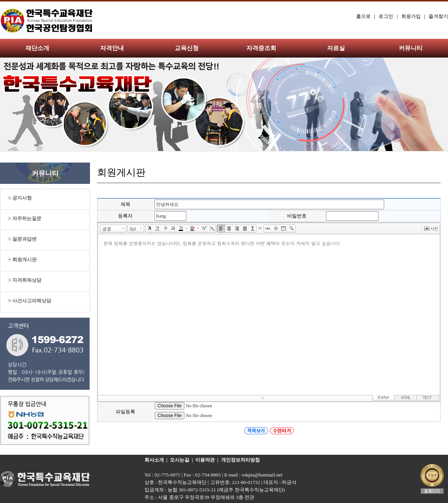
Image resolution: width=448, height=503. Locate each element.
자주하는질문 (25, 218)
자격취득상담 (25, 280)
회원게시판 (22, 260)
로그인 (386, 16)
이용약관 (205, 460)
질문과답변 (22, 239)
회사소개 (154, 460)
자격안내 (112, 48)
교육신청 (187, 48)
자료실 (336, 48)
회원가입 (411, 16)
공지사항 (20, 198)
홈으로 (363, 16)
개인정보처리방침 (240, 460)
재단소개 (37, 48)
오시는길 (180, 460)
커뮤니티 (411, 48)
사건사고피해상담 (29, 301)
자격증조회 (261, 48)
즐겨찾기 (438, 16)
